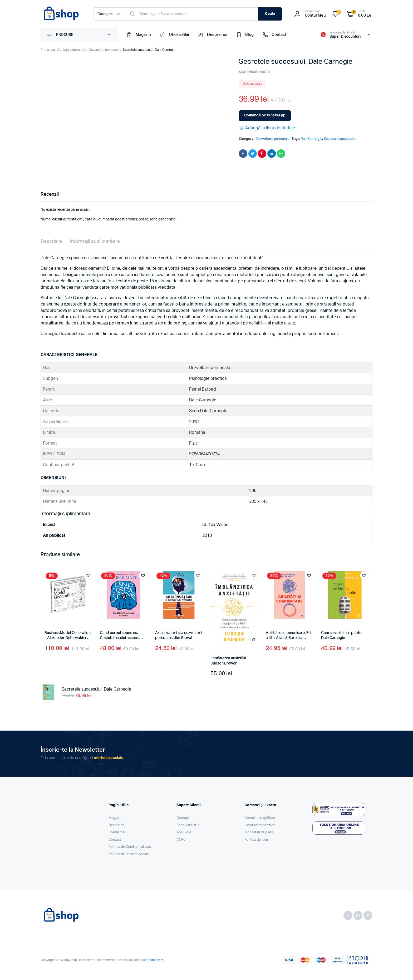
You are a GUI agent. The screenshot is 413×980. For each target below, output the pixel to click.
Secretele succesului (340, 139)
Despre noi (212, 35)
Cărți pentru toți (74, 50)
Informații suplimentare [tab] (95, 242)
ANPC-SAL (185, 832)
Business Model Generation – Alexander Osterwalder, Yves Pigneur (68, 638)
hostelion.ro (155, 960)
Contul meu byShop (260, 818)
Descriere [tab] (51, 242)
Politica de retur (257, 840)
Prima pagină (50, 50)
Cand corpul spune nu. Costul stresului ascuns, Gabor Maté (120, 638)
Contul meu (117, 832)
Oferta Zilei (174, 35)
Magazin (138, 35)
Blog (244, 35)
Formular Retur (188, 825)
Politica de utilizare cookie (129, 854)
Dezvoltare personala (104, 50)
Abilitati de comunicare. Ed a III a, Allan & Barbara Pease (288, 638)
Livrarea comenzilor (260, 825)
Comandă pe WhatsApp (265, 115)
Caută (270, 14)
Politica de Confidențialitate (130, 847)
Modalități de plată (259, 832)
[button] (267, 128)
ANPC (181, 840)
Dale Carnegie (311, 139)
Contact (274, 35)
